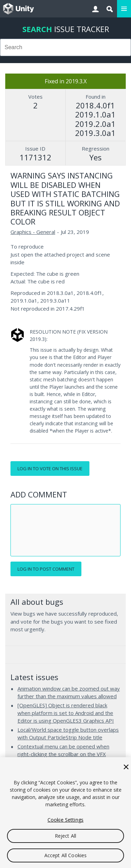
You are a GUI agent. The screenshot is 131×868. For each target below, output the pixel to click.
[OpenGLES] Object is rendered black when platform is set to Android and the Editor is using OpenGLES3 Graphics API (66, 713)
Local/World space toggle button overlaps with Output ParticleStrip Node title (68, 733)
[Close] (126, 767)
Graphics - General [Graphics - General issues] (33, 232)
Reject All (65, 836)
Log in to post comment (46, 569)
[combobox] (65, 47)
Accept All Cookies (66, 855)
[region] (65, 813)
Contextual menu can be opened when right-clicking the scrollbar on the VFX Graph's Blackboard (63, 754)
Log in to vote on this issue (50, 469)
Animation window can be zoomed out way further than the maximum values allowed (69, 692)
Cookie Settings (65, 820)
